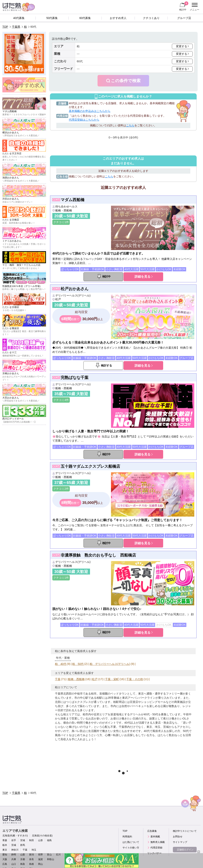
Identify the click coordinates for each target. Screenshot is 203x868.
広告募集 (152, 831)
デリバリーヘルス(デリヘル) (73, 295)
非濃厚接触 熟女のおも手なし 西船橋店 (98, 555)
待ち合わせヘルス (66, 206)
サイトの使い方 (131, 848)
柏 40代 (61, 664)
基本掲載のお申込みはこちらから (90, 111)
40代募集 (19, 18)
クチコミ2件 (61, 489)
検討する (106, 365)
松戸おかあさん (75, 289)
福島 (49, 840)
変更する (182, 46)
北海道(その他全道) (42, 836)
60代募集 (85, 18)
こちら (130, 125)
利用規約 (127, 837)
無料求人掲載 (158, 842)
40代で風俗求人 (154, 731)
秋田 (32, 840)
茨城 (14, 845)
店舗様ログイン (185, 850)
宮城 (23, 840)
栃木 (5, 845)
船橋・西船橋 (64, 210)
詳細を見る (143, 276)
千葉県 (16, 27)
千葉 (58, 679)
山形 (40, 840)
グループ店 (184, 18)
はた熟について (131, 842)
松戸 (58, 299)
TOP (5, 27)
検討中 (184, 6)
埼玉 (34, 850)
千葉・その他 (135, 679)
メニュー (194, 7)
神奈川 (15, 850)
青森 (5, 840)
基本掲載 (155, 837)
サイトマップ (180, 842)
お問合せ (178, 837)
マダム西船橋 (73, 200)
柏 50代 (78, 664)
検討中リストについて (185, 831)
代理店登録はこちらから (84, 120)
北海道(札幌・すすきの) (15, 836)
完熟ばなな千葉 (75, 378)
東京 (5, 850)
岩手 (14, 840)
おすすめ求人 (118, 18)
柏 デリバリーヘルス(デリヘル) (110, 664)
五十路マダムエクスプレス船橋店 (90, 466)
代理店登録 (156, 848)
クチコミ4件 (61, 400)
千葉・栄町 (112, 679)
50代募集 (52, 18)
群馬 (23, 845)
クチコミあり (151, 18)
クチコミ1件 (61, 222)
